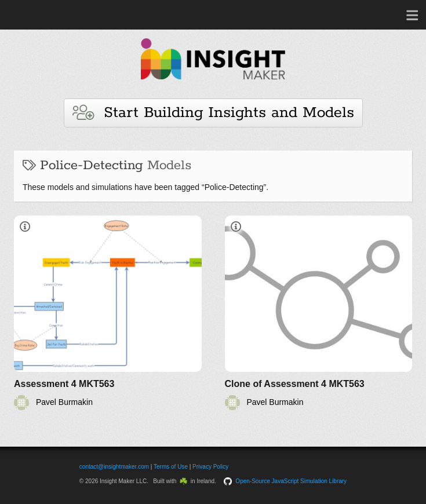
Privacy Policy (210, 467)
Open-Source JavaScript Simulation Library (291, 481)
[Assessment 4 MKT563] (108, 313)
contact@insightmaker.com (114, 467)
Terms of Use (171, 467)
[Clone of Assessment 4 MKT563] (319, 313)
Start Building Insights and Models (213, 113)
